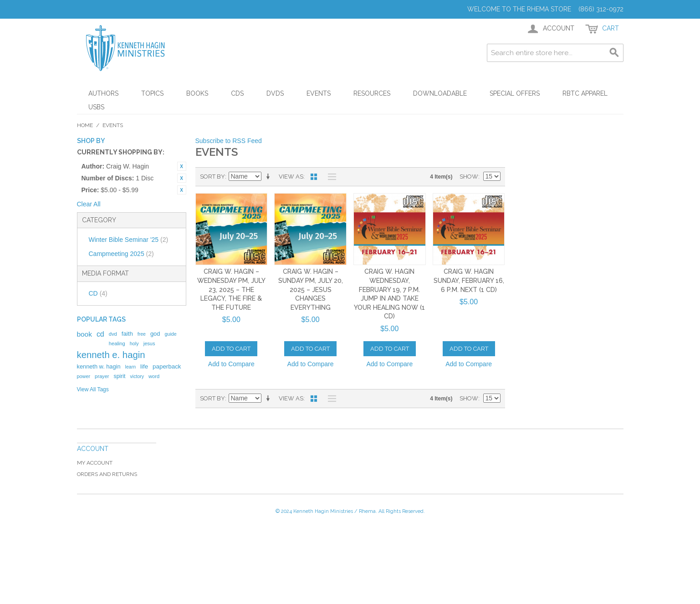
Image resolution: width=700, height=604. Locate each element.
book (84, 334)
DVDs (275, 93)
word (154, 376)
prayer (102, 376)
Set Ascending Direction (270, 177)
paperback (167, 366)
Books (197, 93)
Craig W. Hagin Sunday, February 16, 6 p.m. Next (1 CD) (469, 280)
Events (319, 93)
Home (85, 125)
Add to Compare (231, 364)
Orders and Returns (107, 474)
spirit (119, 376)
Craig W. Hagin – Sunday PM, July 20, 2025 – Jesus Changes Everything (311, 289)
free (142, 334)
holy (134, 343)
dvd (113, 334)
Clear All (89, 204)
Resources (372, 93)
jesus (149, 343)
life (144, 366)
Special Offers (515, 93)
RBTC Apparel (585, 93)
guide (171, 334)
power (84, 376)
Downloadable (440, 93)
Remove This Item (182, 166)
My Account (95, 463)
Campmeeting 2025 (121, 254)
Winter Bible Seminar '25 (129, 240)
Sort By (212, 177)
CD (98, 293)
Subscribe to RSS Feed (229, 141)
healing (117, 343)
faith (127, 334)
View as (291, 177)
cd (100, 334)
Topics (152, 93)
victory (137, 376)
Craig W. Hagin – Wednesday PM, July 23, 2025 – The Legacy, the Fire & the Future (231, 289)
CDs (237, 93)
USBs (96, 107)
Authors (103, 93)
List (330, 177)
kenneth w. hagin (99, 366)
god (155, 334)
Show (469, 177)
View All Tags (93, 389)
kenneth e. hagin (111, 355)
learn (131, 367)
